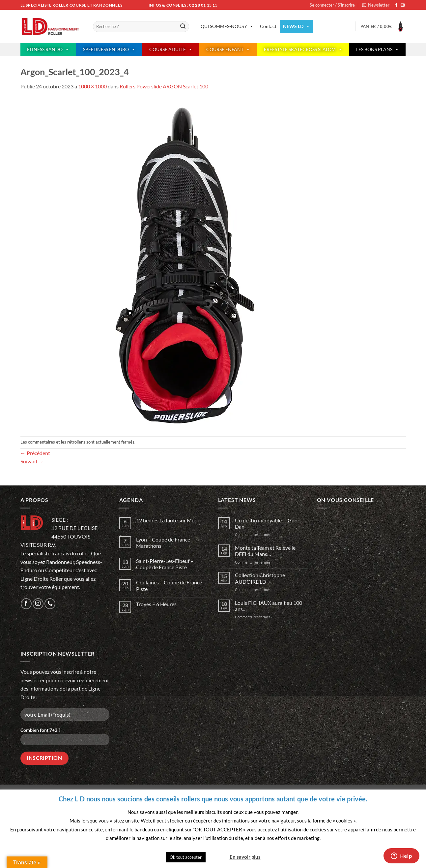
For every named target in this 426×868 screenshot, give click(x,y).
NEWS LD (297, 26)
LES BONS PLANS (378, 49)
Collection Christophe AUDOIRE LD (260, 578)
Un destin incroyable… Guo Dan (266, 523)
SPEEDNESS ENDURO (109, 49)
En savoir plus (245, 857)
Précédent (35, 453)
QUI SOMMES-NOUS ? (227, 26)
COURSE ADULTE (171, 49)
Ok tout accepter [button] (186, 857)
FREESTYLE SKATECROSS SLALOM (303, 49)
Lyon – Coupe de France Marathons (163, 542)
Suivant (32, 461)
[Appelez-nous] (50, 604)
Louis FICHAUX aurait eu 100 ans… (269, 606)
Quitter (217, 857)
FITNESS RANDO (48, 49)
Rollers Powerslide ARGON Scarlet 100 (164, 86)
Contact (268, 26)
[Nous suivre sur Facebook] (396, 5)
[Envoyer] (183, 27)
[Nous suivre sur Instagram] (38, 604)
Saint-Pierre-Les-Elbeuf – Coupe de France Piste (165, 564)
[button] (376, 5)
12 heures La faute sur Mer (166, 520)
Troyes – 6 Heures (156, 604)
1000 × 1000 (92, 86)
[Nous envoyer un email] (403, 5)
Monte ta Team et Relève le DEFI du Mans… (265, 551)
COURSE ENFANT (228, 49)
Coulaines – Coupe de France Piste (169, 585)
